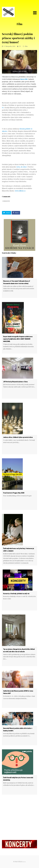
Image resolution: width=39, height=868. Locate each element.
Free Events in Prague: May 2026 (14, 493)
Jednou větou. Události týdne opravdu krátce (18, 437)
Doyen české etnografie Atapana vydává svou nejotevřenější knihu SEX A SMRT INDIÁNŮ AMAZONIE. (18, 339)
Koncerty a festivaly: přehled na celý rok (16, 594)
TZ (20, 46)
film (26, 46)
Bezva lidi (24, 79)
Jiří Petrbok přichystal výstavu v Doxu (15, 382)
